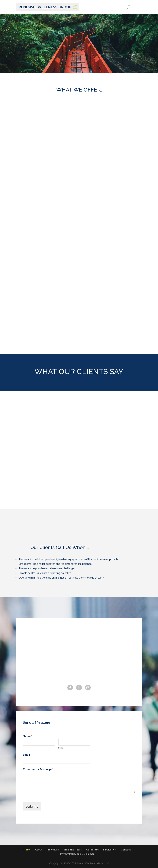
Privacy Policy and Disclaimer (77, 854)
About (39, 849)
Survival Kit (110, 849)
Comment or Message (38, 769)
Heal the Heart (73, 849)
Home (27, 849)
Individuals (53, 849)
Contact (126, 849)
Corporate (92, 849)
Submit (32, 806)
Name (28, 736)
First (25, 748)
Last (60, 748)
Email (27, 754)
